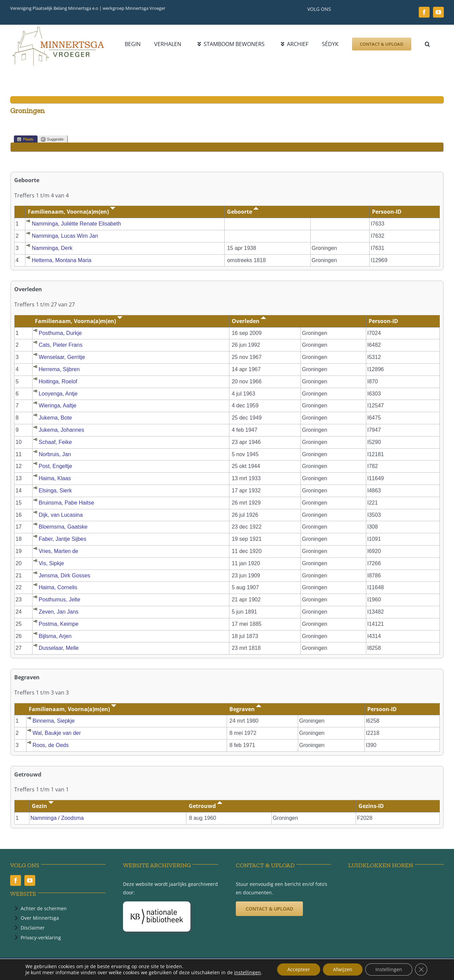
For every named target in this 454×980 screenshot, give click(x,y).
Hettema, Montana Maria (62, 260)
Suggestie (52, 139)
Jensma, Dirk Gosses (64, 576)
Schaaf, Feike (55, 442)
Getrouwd (205, 806)
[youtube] (438, 12)
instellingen (247, 973)
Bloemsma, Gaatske (63, 527)
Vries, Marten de (58, 551)
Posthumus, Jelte (59, 600)
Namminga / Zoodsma (57, 818)
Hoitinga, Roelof (58, 381)
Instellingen (389, 969)
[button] (427, 44)
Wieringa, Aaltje (57, 406)
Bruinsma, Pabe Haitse (66, 503)
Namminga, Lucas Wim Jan (65, 236)
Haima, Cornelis (58, 587)
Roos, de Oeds (51, 745)
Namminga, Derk (52, 248)
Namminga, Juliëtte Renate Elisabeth (76, 224)
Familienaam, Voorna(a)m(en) (71, 212)
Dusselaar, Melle (59, 648)
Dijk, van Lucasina (61, 515)
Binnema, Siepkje (54, 721)
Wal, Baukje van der (57, 733)
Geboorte (243, 212)
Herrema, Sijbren (59, 369)
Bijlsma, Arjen (55, 636)
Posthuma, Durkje (60, 333)
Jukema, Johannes (61, 430)
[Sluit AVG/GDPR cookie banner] (421, 970)
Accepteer (299, 969)
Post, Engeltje (55, 466)
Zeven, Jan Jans (58, 612)
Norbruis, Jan (55, 454)
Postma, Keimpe (58, 624)
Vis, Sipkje (51, 563)
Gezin (43, 806)
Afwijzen (343, 969)
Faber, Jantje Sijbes (63, 539)
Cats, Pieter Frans (60, 345)
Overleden (249, 321)
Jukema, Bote (55, 418)
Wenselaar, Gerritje (62, 357)
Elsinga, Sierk (55, 491)
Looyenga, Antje (58, 394)
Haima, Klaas (55, 478)
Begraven (245, 709)
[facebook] (424, 12)
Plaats (25, 139)
